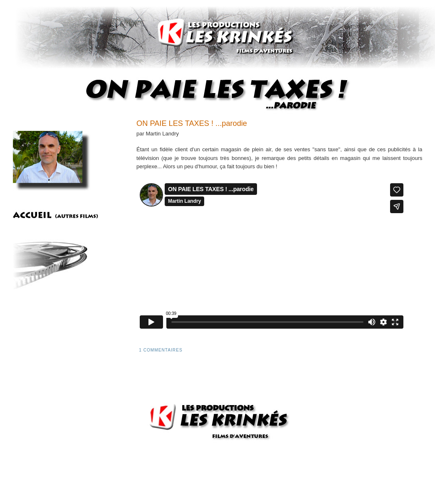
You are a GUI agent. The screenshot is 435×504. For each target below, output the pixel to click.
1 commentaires (161, 350)
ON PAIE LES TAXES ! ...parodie (192, 123)
